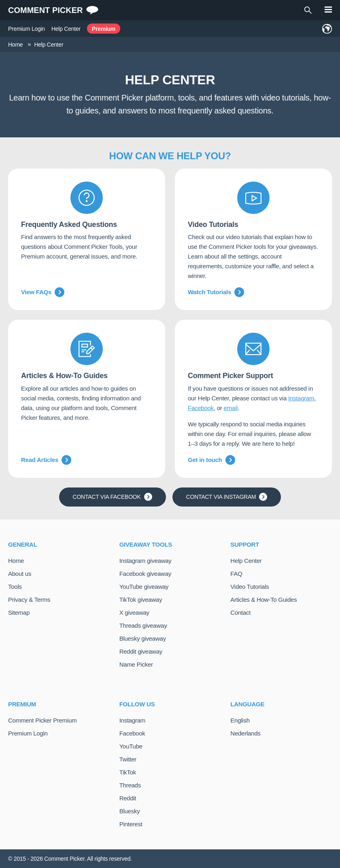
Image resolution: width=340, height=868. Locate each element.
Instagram (301, 398)
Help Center (66, 29)
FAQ (236, 574)
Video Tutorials (250, 587)
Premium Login (27, 29)
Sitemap (19, 613)
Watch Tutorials (216, 292)
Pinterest (131, 824)
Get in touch (211, 460)
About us (20, 574)
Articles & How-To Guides (263, 600)
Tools (15, 587)
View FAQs (43, 292)
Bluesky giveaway (143, 638)
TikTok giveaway (141, 600)
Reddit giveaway (141, 651)
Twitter (128, 759)
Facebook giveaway (145, 574)
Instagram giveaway (146, 561)
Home (16, 561)
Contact (240, 613)
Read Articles (46, 460)
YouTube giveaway (144, 587)
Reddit (128, 798)
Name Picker (136, 664)
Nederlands (245, 733)
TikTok (128, 772)
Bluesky (130, 811)
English (240, 720)
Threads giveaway (143, 625)
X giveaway (134, 613)
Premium (104, 29)
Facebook (201, 408)
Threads (130, 785)
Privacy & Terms (29, 600)
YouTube (131, 746)
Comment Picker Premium (42, 720)
